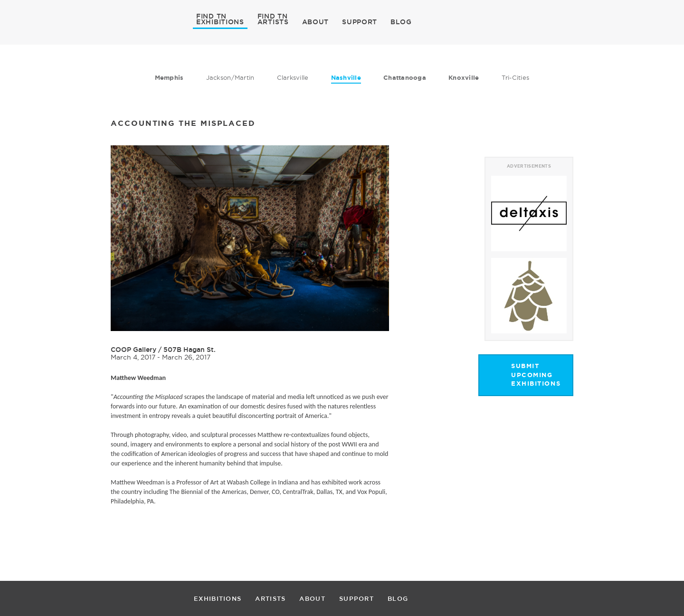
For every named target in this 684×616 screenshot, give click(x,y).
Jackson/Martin (230, 77)
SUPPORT (360, 22)
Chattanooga (405, 78)
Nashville (346, 78)
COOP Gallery (133, 350)
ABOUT (316, 22)
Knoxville (464, 78)
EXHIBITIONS (220, 21)
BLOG (401, 22)
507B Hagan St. (190, 350)
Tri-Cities (516, 77)
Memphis (169, 78)
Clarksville (293, 77)
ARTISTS (273, 21)
